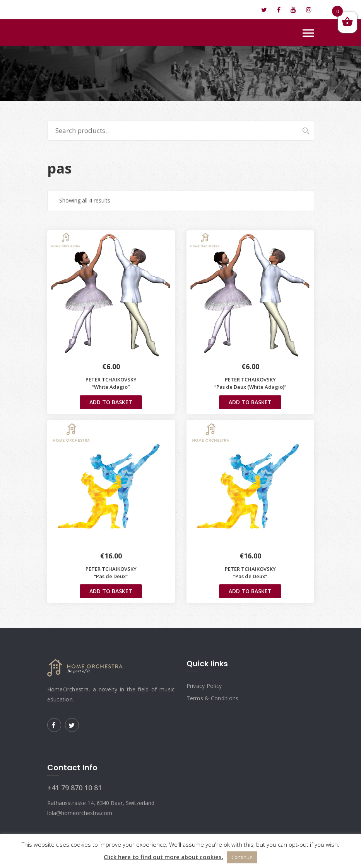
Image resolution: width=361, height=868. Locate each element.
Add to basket (111, 402)
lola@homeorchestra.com (90, 10)
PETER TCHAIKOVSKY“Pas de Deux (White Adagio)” (250, 383)
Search (302, 131)
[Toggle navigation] (308, 33)
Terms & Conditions (213, 698)
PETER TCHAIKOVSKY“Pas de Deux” (111, 573)
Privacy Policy (204, 686)
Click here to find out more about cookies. (163, 857)
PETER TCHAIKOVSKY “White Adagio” (111, 383)
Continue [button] (242, 857)
